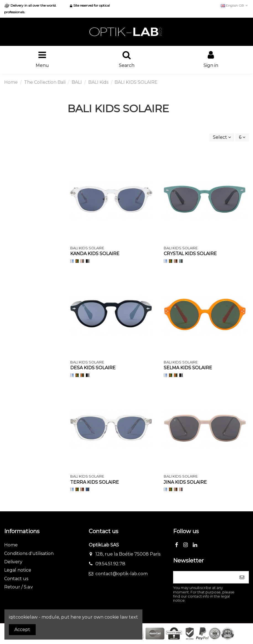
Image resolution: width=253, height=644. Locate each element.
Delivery (13, 562)
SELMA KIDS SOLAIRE (188, 368)
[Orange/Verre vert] (82, 375)
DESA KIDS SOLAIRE (93, 368)
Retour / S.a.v (19, 587)
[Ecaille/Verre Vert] (77, 261)
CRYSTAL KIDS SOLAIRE (190, 254)
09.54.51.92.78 (110, 564)
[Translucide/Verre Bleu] (72, 261)
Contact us (16, 579)
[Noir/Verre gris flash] (88, 261)
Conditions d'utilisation (29, 553)
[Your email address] (204, 577)
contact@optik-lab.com (122, 574)
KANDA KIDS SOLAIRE (95, 254)
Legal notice (18, 570)
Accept (22, 629)
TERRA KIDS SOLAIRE (95, 482)
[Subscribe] (242, 577)
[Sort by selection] (222, 137)
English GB (235, 5)
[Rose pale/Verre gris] (82, 261)
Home (11, 545)
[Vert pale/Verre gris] (181, 261)
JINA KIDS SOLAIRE (185, 482)
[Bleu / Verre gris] (88, 489)
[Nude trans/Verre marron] (176, 261)
